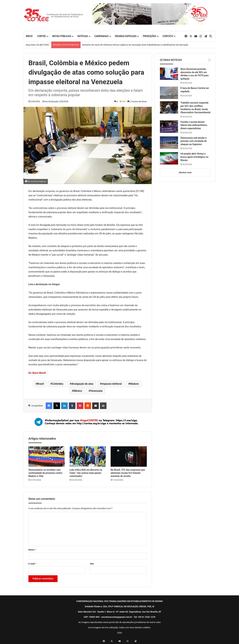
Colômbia (58, 384)
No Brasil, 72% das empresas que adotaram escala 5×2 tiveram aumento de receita (128, 473)
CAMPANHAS (101, 36)
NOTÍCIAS (83, 36)
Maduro (134, 384)
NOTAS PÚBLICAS (62, 36)
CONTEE (42, 36)
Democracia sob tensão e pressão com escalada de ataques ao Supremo (194, 141)
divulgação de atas (82, 384)
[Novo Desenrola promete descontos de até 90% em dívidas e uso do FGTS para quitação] (169, 74)
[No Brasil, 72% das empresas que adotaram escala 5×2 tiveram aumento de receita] (129, 457)
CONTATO (168, 36)
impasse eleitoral (112, 384)
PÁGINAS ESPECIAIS (126, 36)
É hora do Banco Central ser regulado (195, 90)
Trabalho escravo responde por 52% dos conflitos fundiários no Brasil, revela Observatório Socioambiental (195, 108)
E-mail (32, 564)
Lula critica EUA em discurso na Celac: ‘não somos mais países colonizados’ (86, 473)
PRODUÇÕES (149, 36)
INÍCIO (29, 36)
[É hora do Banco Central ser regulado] (169, 93)
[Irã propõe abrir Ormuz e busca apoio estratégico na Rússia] (169, 158)
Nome (32, 550)
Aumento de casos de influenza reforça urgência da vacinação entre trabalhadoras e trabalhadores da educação (135, 45)
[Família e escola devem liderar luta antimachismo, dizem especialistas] (169, 127)
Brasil (41, 384)
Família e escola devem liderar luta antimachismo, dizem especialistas (194, 125)
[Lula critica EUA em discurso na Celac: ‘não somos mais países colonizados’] (88, 457)
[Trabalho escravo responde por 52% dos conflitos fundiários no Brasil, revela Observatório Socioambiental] (169, 107)
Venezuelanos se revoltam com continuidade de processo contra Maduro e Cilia (45, 473)
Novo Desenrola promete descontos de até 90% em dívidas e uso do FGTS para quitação (195, 74)
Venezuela (96, 391)
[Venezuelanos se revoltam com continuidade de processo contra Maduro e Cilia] (47, 457)
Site (92, 564)
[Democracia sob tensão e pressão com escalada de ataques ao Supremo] (169, 143)
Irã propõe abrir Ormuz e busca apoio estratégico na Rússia (194, 157)
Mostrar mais (185, 172)
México (78, 391)
